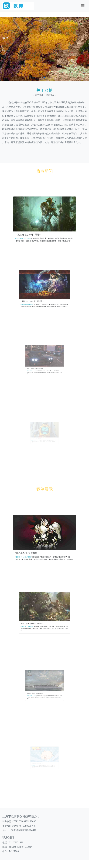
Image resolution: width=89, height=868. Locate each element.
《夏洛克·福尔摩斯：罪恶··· (37, 227)
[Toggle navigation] (83, 6)
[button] (44, 78)
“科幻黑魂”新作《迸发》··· (36, 546)
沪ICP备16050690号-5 (24, 826)
